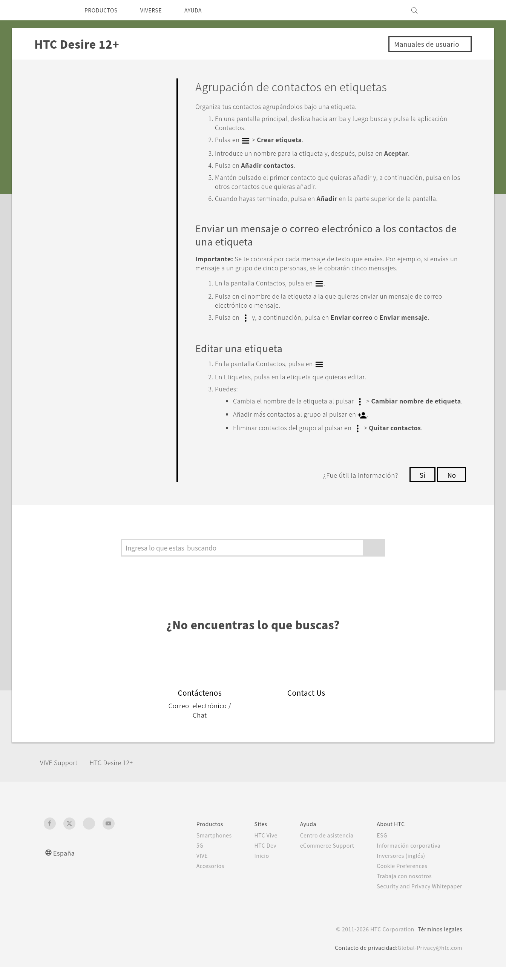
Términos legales (439, 942)
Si (421, 488)
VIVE (186, 869)
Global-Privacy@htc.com (428, 961)
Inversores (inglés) (396, 869)
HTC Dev (252, 859)
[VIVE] (452, 10)
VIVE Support (62, 775)
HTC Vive (253, 848)
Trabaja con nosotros (399, 889)
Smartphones (199, 848)
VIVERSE (158, 10)
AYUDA (204, 10)
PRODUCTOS (103, 10)
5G (183, 859)
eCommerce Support (318, 859)
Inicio (247, 869)
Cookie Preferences (398, 879)
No (451, 488)
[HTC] (53, 10)
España (65, 866)
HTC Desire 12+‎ (120, 775)
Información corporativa (404, 859)
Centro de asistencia (317, 848)
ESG (376, 848)
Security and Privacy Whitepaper (416, 899)
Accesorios (195, 879)
